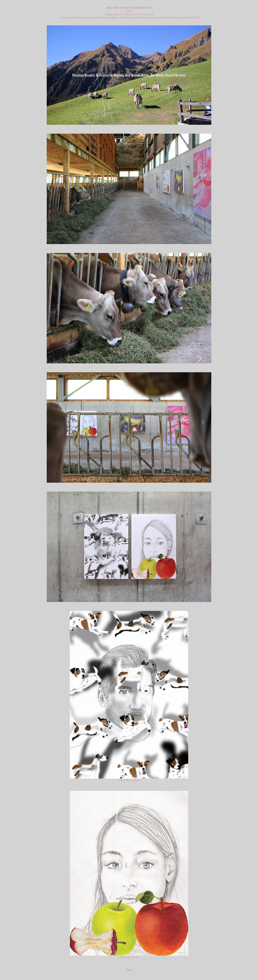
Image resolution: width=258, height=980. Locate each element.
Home (129, 969)
